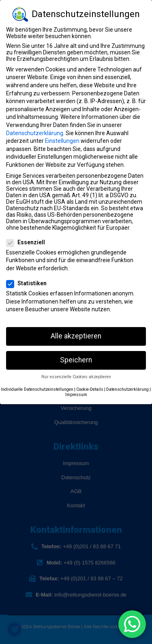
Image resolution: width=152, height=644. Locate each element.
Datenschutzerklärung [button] (127, 389)
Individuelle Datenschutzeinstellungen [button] (37, 389)
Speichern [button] (76, 360)
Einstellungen (62, 141)
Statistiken (29, 283)
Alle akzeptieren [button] (76, 336)
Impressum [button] (76, 395)
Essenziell (28, 242)
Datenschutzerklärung (35, 133)
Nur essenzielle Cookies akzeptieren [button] (76, 377)
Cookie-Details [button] (90, 389)
